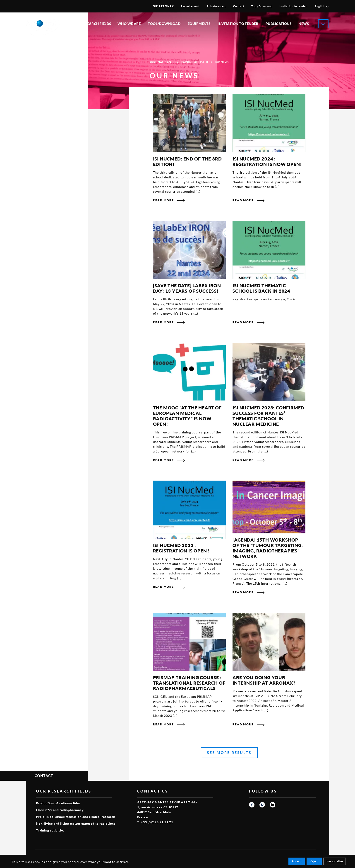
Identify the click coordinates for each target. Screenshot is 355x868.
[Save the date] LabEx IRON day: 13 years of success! (187, 288)
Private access (216, 6)
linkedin (273, 805)
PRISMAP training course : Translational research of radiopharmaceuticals (189, 683)
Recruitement (190, 6)
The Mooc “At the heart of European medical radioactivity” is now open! (187, 416)
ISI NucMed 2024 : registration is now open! (267, 161)
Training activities (195, 62)
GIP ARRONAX (163, 6)
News (304, 24)
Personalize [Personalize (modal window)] (335, 862)
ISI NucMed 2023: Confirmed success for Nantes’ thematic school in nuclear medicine (268, 416)
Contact (239, 6)
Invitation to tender (293, 6)
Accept (297, 862)
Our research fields (92, 24)
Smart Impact (305, 856)
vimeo (262, 805)
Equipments (199, 24)
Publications (278, 24)
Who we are (129, 24)
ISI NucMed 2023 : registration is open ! (182, 548)
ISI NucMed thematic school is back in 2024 (261, 288)
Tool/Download (262, 6)
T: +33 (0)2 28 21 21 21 (155, 822)
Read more (164, 200)
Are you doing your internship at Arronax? (264, 680)
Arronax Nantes (163, 62)
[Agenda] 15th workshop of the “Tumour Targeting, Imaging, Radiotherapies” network (268, 548)
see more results (229, 753)
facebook (252, 805)
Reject (314, 862)
